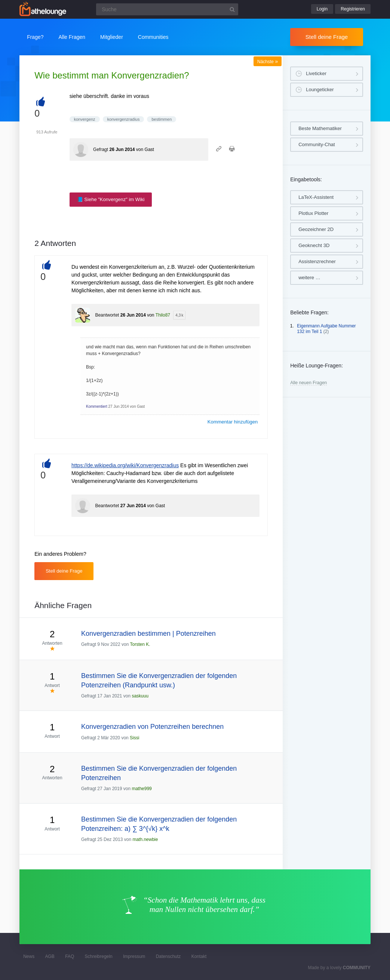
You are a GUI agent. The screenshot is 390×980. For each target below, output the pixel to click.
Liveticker (316, 73)
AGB (50, 956)
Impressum (134, 956)
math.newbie (145, 839)
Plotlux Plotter (313, 213)
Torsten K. (140, 644)
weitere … (309, 278)
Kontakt (199, 956)
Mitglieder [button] (112, 37)
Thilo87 (163, 315)
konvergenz (85, 119)
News (29, 956)
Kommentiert (97, 406)
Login (322, 9)
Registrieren (353, 9)
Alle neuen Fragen (308, 383)
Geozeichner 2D (316, 229)
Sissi (134, 738)
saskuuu (140, 696)
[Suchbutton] (232, 9)
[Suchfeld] (167, 9)
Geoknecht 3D (314, 245)
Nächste (268, 62)
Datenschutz (168, 956)
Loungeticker (320, 90)
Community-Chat (317, 144)
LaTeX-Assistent (316, 197)
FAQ (70, 956)
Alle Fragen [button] (72, 37)
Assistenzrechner (317, 261)
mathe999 (142, 789)
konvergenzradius (124, 119)
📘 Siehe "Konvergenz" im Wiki (111, 199)
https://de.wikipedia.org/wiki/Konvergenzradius (125, 465)
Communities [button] (153, 37)
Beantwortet (107, 315)
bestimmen (162, 119)
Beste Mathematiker (320, 128)
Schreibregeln (99, 956)
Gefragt (101, 150)
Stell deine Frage (327, 37)
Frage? (35, 37)
